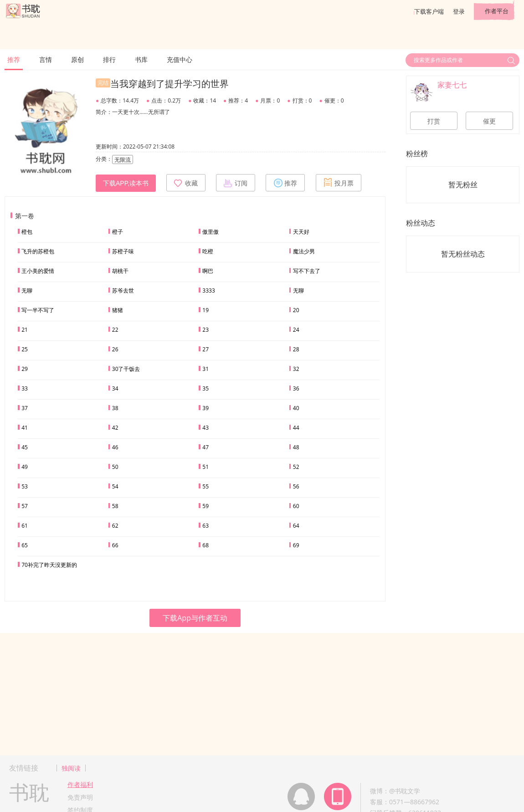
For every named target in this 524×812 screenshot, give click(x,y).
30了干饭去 (126, 369)
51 (205, 467)
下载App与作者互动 (195, 618)
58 (115, 506)
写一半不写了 (38, 310)
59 (205, 506)
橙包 (27, 232)
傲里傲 (211, 232)
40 (296, 408)
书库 (141, 59)
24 (296, 330)
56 (296, 486)
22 (115, 330)
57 (25, 506)
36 (296, 388)
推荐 (14, 59)
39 (205, 408)
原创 (77, 59)
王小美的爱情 (38, 271)
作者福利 (80, 784)
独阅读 (71, 768)
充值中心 (180, 59)
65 (25, 545)
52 (296, 467)
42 (115, 428)
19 (205, 310)
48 (296, 447)
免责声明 (80, 797)
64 (296, 526)
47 (205, 447)
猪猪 (118, 310)
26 (115, 349)
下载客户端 (429, 11)
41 (25, 428)
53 (25, 486)
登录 (459, 11)
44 (296, 428)
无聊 (27, 290)
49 (25, 467)
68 (205, 545)
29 (25, 369)
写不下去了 (307, 271)
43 (205, 428)
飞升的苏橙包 (38, 251)
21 (25, 330)
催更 (489, 121)
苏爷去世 (123, 290)
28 (296, 349)
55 (205, 486)
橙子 (118, 232)
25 (25, 349)
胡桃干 (120, 271)
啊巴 (208, 271)
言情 (46, 59)
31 (205, 369)
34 (115, 388)
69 (296, 545)
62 (115, 526)
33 (25, 388)
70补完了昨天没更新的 (49, 565)
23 (205, 330)
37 (25, 408)
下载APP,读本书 (126, 183)
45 (25, 447)
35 (205, 388)
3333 (208, 290)
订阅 (236, 183)
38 (115, 408)
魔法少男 (304, 251)
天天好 (301, 232)
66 (115, 545)
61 (25, 526)
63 (205, 526)
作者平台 (497, 11)
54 (115, 486)
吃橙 (208, 251)
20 (296, 310)
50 (115, 467)
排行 (109, 59)
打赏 (434, 121)
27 (205, 349)
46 (115, 447)
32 (296, 369)
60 (296, 506)
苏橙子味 (123, 251)
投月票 (339, 183)
